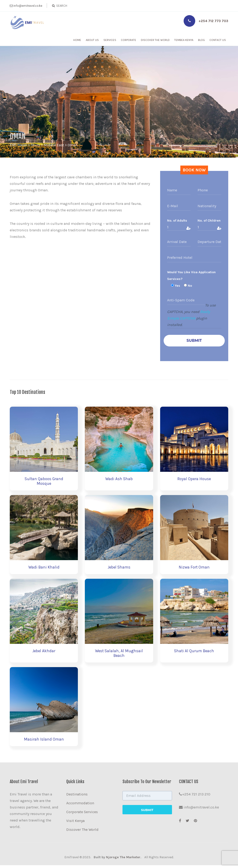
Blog (201, 40)
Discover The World (155, 40)
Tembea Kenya (184, 40)
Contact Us (218, 40)
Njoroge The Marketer (123, 860)
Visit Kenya (75, 823)
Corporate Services (82, 815)
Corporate (129, 40)
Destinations (77, 797)
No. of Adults (177, 221)
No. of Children (209, 221)
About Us (92, 40)
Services (110, 40)
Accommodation (80, 806)
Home (77, 40)
